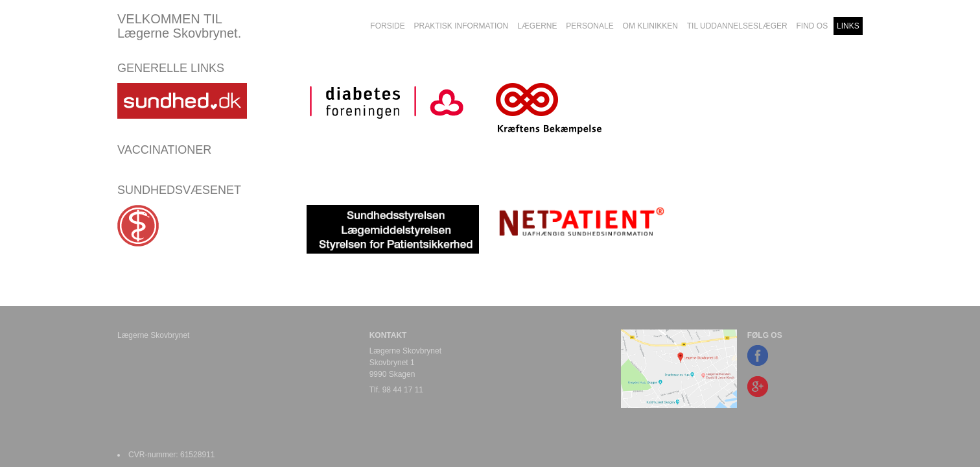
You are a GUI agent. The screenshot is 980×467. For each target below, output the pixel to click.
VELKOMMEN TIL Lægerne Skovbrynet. (179, 26)
